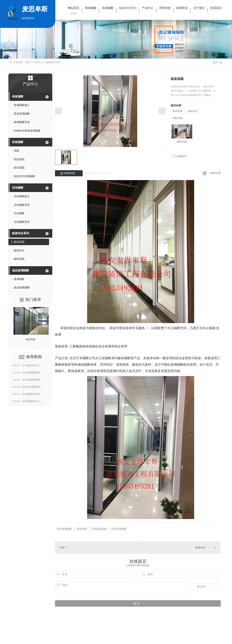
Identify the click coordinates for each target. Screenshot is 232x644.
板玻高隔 (178, 111)
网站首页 (74, 8)
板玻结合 (193, 111)
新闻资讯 (182, 8)
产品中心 (148, 8)
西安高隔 (82, 529)
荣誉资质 (165, 8)
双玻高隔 (30, 339)
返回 (217, 62)
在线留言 (180, 156)
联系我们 (216, 8)
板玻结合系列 (128, 8)
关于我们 (199, 8)
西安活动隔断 (119, 529)
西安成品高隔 (99, 529)
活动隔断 (18, 188)
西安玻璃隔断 (64, 529)
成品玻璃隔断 (21, 270)
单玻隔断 (91, 8)
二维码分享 (215, 173)
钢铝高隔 (178, 118)
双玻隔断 (108, 8)
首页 (28, 62)
